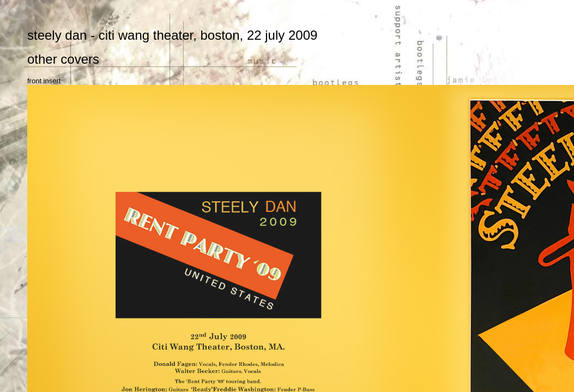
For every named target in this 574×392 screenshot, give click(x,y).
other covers (63, 59)
